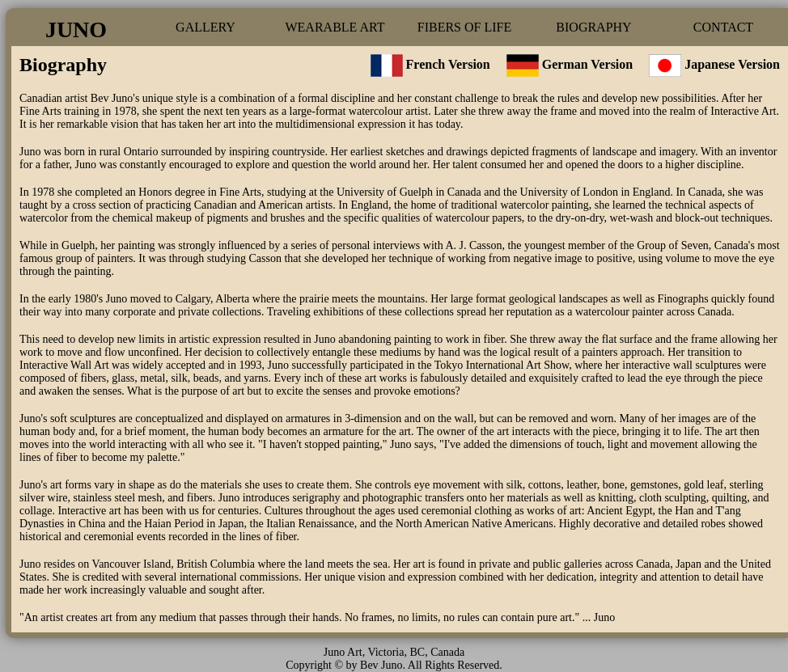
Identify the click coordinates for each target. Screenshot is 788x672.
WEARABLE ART (335, 27)
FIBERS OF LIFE (464, 27)
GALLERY (205, 27)
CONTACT (723, 27)
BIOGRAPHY (593, 27)
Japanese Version (732, 64)
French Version (430, 64)
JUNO (76, 30)
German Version (587, 64)
